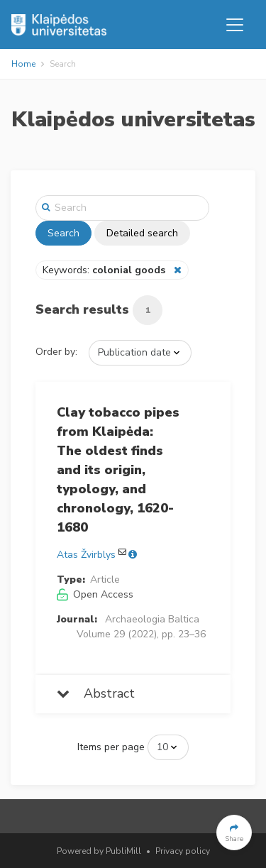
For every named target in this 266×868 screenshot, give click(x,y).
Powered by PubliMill (99, 851)
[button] (234, 833)
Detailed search (142, 233)
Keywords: (105, 270)
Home (23, 64)
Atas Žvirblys (86, 555)
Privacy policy (183, 851)
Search (63, 233)
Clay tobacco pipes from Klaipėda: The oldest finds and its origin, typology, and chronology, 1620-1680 (118, 470)
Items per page (111, 747)
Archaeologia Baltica (152, 619)
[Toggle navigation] (235, 25)
